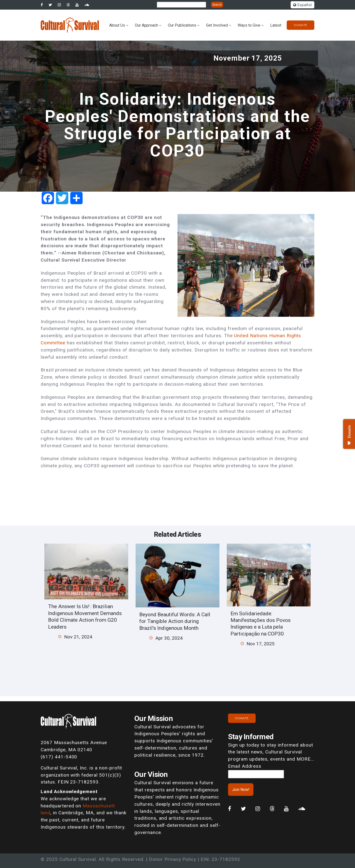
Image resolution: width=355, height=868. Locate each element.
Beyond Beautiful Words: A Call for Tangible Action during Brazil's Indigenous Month (175, 621)
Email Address (245, 766)
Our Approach (146, 25)
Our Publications (182, 25)
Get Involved (217, 25)
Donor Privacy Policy (173, 859)
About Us (117, 25)
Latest (276, 25)
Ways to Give (249, 25)
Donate (301, 25)
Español (302, 5)
